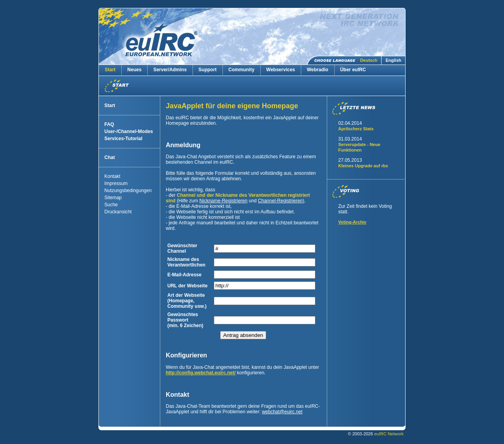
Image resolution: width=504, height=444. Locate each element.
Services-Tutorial (123, 139)
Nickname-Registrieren (223, 201)
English (393, 60)
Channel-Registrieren (280, 201)
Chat (110, 157)
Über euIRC (353, 70)
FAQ (109, 124)
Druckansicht (118, 212)
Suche (111, 205)
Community (241, 70)
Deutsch (369, 60)
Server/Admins (170, 70)
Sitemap (113, 198)
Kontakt (112, 176)
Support (208, 70)
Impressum (116, 183)
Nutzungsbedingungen (128, 191)
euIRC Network (389, 434)
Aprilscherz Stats (356, 129)
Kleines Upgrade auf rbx (363, 166)
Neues (134, 70)
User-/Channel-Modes (129, 131)
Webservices (281, 70)
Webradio (317, 70)
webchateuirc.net (282, 412)
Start (110, 70)
